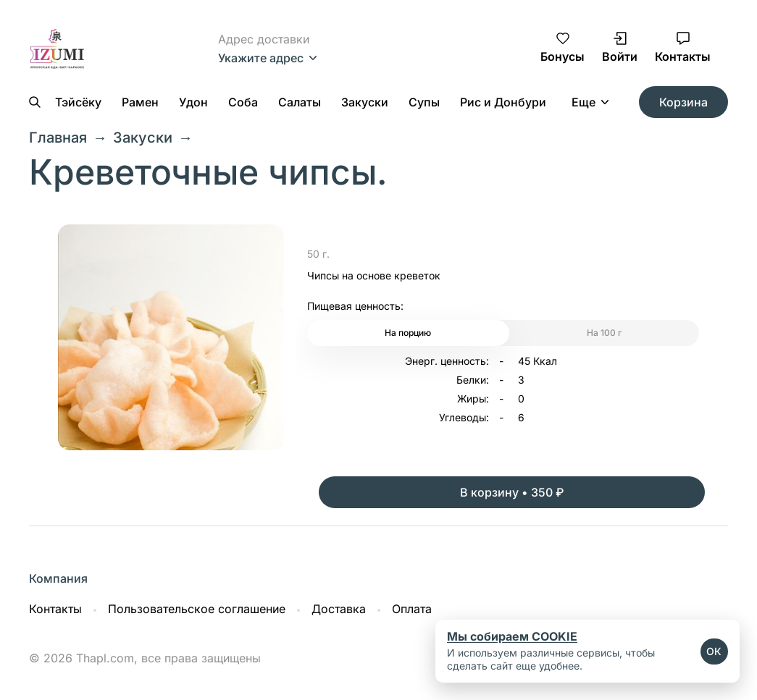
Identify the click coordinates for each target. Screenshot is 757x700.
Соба (243, 102)
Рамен (140, 102)
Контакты (55, 609)
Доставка (339, 609)
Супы (424, 102)
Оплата (412, 609)
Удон (193, 102)
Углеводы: (464, 418)
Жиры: (473, 399)
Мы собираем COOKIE (512, 636)
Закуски (365, 102)
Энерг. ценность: (447, 361)
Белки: (473, 380)
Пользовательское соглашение (197, 609)
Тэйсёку (78, 102)
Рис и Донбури (503, 102)
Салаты (300, 102)
